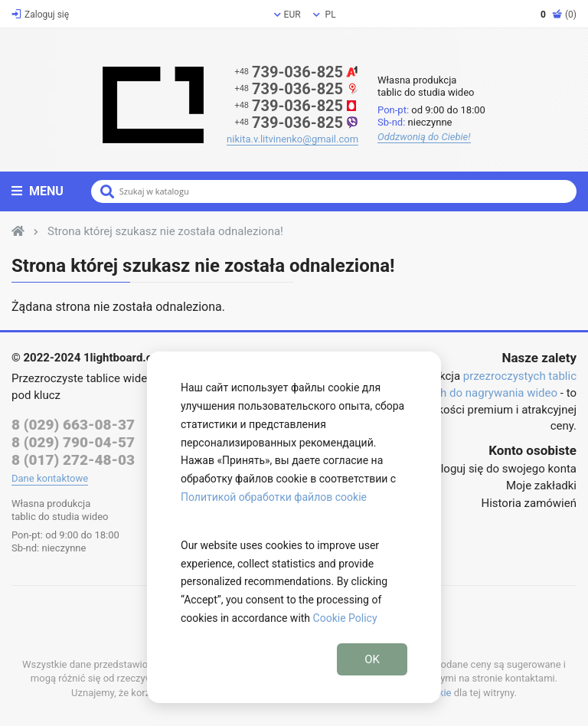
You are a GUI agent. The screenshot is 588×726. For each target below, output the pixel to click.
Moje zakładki (541, 486)
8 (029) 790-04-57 (73, 442)
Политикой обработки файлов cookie (274, 497)
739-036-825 (296, 72)
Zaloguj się (40, 15)
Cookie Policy (345, 618)
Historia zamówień (529, 503)
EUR (287, 15)
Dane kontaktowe (50, 478)
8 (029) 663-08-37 (73, 425)
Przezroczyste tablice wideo (83, 378)
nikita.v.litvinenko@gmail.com (292, 139)
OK (372, 659)
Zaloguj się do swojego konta (502, 469)
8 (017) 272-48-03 (73, 460)
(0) (559, 15)
